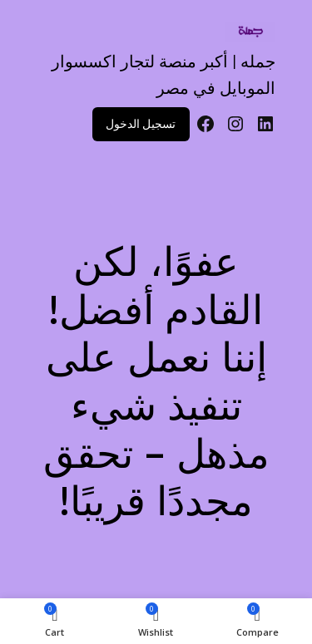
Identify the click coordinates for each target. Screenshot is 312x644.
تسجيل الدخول (141, 124)
